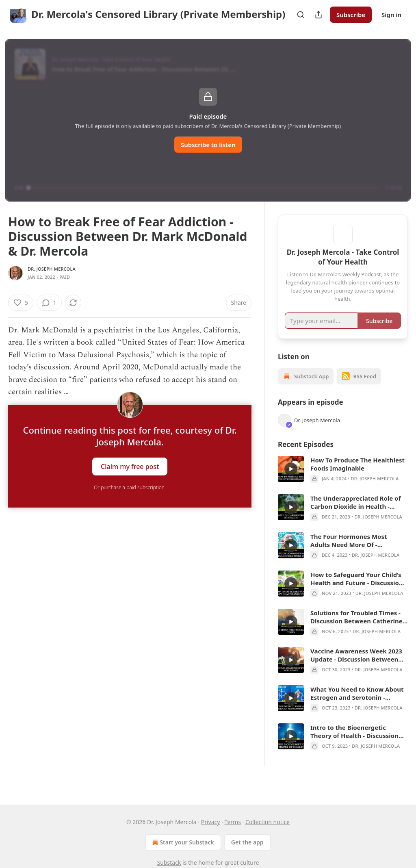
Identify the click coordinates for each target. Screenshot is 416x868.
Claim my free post (130, 467)
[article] (343, 481)
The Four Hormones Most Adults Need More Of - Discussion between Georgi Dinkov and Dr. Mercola (351, 552)
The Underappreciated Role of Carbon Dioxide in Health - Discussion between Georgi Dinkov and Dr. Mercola (355, 514)
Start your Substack (182, 842)
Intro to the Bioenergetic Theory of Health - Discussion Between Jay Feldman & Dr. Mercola (354, 743)
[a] (291, 481)
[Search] (301, 15)
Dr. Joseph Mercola (52, 269)
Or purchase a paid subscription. (130, 487)
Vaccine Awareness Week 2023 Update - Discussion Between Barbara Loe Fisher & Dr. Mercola (356, 667)
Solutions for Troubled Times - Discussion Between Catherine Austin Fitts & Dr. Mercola (356, 629)
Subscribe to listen (208, 145)
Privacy (211, 822)
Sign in (391, 15)
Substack (169, 863)
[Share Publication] (318, 15)
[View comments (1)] (71, 303)
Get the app (247, 842)
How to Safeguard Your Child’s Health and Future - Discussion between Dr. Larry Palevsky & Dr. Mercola (359, 590)
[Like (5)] (21, 303)
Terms (233, 822)
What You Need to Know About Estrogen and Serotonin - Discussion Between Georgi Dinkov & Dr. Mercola (357, 705)
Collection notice (268, 822)
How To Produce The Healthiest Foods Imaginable (357, 476)
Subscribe (351, 15)
